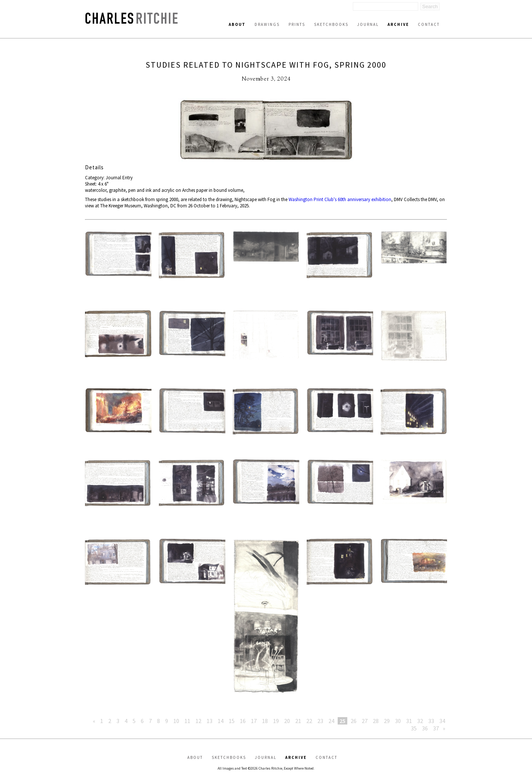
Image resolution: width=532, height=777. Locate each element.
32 (420, 721)
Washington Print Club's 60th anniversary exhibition (340, 199)
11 (187, 721)
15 (232, 721)
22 (309, 721)
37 (436, 728)
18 (265, 721)
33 (431, 721)
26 (354, 721)
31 (409, 721)
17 (254, 721)
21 (298, 721)
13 (209, 721)
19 (276, 721)
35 (414, 728)
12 (198, 721)
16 (243, 721)
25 (342, 721)
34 (442, 721)
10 (176, 721)
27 (365, 721)
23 (320, 721)
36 (425, 728)
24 (331, 721)
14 (221, 721)
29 (387, 721)
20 (287, 721)
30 (398, 721)
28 (376, 721)
